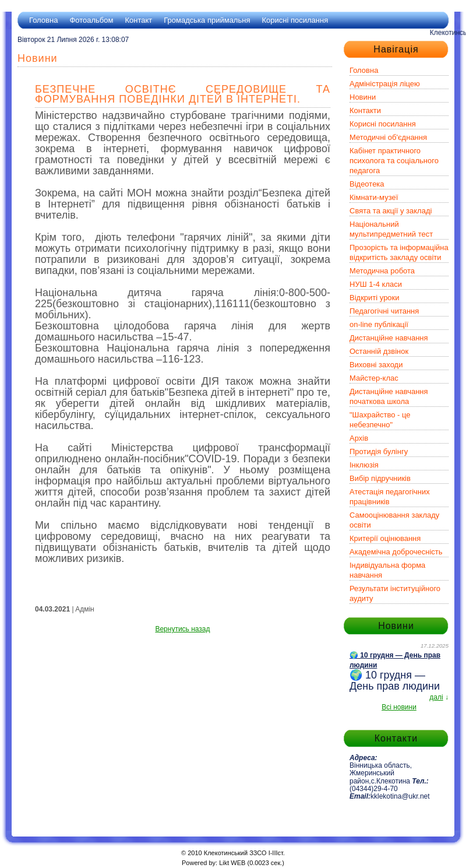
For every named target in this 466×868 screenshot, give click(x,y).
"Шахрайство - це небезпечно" (380, 420)
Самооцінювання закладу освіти (394, 520)
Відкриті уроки (375, 298)
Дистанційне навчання (389, 338)
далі (436, 697)
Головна (43, 20)
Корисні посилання (295, 20)
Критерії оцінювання (385, 538)
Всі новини (399, 707)
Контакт (138, 20)
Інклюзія (364, 465)
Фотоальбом (91, 20)
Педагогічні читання (384, 311)
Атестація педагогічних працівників (390, 497)
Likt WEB (232, 863)
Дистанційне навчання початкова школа (389, 396)
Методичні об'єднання (388, 137)
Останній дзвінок (379, 351)
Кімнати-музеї (374, 197)
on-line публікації (379, 324)
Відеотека (367, 184)
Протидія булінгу (379, 451)
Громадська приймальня (207, 20)
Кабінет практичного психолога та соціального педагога (394, 161)
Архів (359, 438)
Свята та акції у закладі (391, 211)
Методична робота (382, 271)
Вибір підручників (380, 478)
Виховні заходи (376, 365)
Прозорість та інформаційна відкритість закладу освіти (399, 252)
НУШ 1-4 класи (376, 284)
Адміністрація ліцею (385, 84)
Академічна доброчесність (396, 552)
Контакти (365, 110)
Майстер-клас (374, 378)
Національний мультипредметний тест (391, 229)
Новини (363, 97)
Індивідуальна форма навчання (387, 570)
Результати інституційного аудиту (395, 593)
